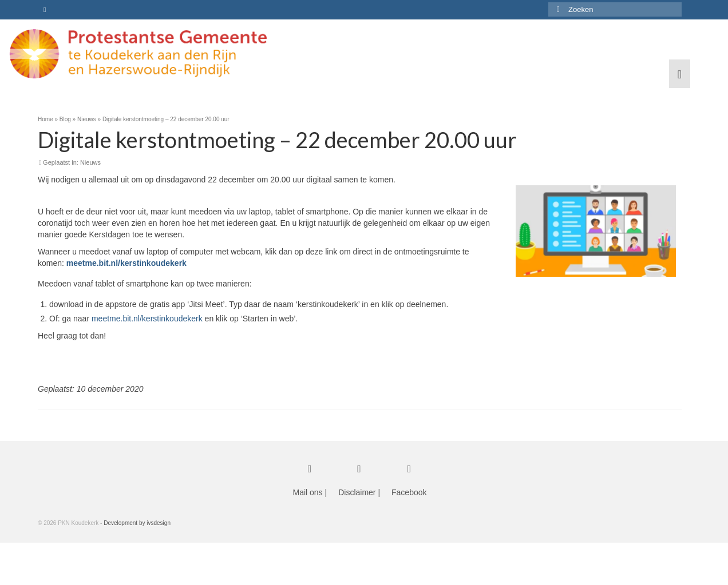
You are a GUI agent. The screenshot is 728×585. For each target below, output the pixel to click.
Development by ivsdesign (137, 523)
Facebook (409, 492)
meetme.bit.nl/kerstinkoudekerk (147, 319)
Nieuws (90, 162)
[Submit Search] (557, 9)
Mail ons (307, 492)
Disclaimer (357, 492)
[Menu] (680, 74)
